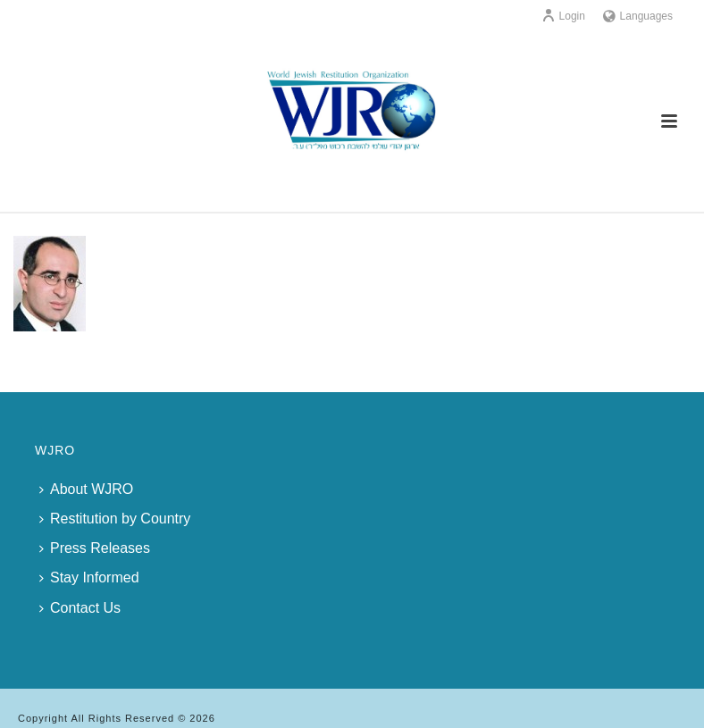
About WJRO (86, 489)
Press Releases (95, 548)
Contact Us (80, 608)
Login (563, 16)
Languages (638, 16)
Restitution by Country (115, 519)
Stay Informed (89, 577)
